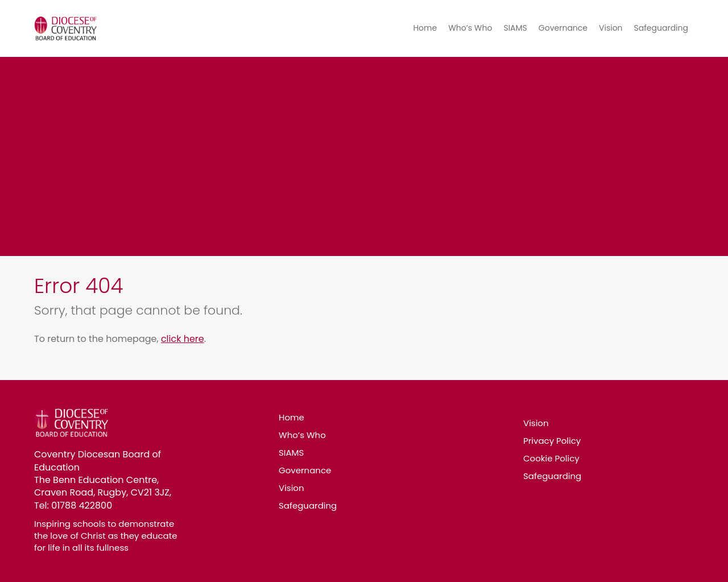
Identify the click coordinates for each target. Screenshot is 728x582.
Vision (611, 28)
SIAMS (515, 28)
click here (183, 339)
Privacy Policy (552, 441)
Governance (563, 28)
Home (425, 28)
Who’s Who (470, 28)
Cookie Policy (551, 458)
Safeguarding (661, 28)
